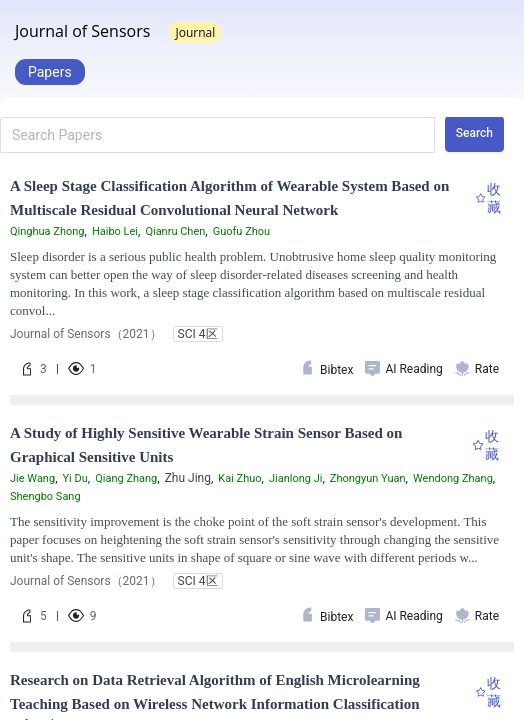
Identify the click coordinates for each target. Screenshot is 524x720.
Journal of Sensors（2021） (86, 334)
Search (474, 133)
